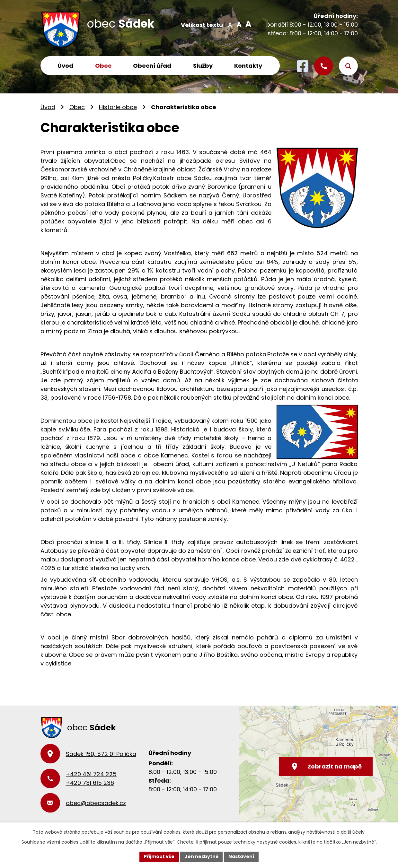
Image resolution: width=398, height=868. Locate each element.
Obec (103, 66)
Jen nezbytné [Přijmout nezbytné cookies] (202, 856)
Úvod (65, 66)
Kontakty (248, 66)
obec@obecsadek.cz (96, 803)
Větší (248, 24)
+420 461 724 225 (91, 774)
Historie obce (118, 107)
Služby (203, 66)
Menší (230, 24)
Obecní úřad (152, 66)
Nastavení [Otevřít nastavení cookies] (242, 856)
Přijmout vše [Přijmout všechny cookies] (159, 856)
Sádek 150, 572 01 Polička (101, 754)
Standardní (239, 24)
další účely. (353, 832)
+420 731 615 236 (90, 783)
